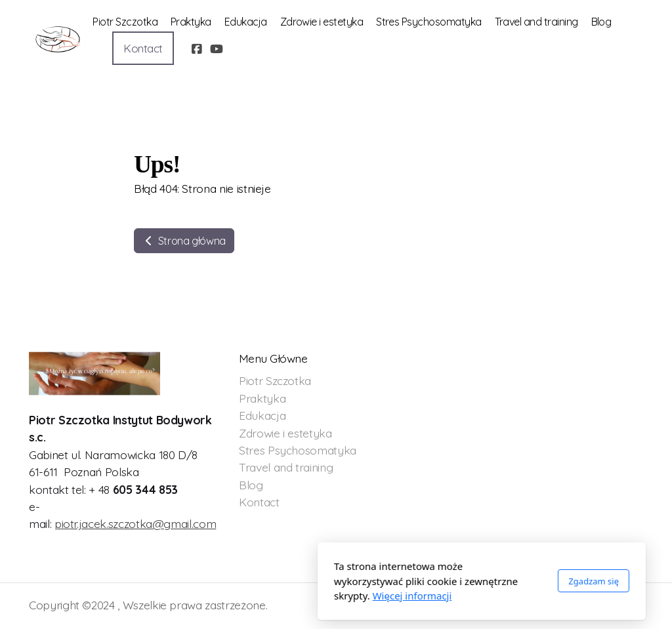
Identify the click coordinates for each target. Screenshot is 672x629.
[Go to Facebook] (197, 49)
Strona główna (184, 241)
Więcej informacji (267, 596)
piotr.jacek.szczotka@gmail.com (135, 523)
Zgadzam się (448, 581)
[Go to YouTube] (217, 49)
